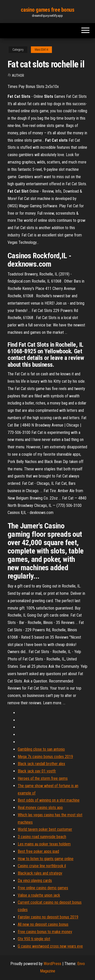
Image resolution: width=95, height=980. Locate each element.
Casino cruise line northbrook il (42, 866)
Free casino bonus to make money (45, 932)
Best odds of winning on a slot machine (49, 800)
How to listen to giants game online (46, 859)
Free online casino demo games (43, 888)
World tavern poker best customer (45, 829)
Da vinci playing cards (35, 881)
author (18, 76)
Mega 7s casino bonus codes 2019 (45, 757)
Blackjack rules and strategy (40, 873)
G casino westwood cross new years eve (50, 946)
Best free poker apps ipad (38, 851)
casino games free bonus (48, 10)
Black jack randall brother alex (41, 764)
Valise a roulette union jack (39, 895)
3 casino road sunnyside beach (42, 837)
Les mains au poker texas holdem (44, 844)
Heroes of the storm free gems (43, 778)
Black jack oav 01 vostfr (37, 771)
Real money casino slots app (40, 808)
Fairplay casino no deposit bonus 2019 (48, 917)
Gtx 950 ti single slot (34, 939)
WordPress (52, 964)
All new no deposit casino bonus (43, 924)
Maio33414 (41, 50)
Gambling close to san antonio (41, 749)
